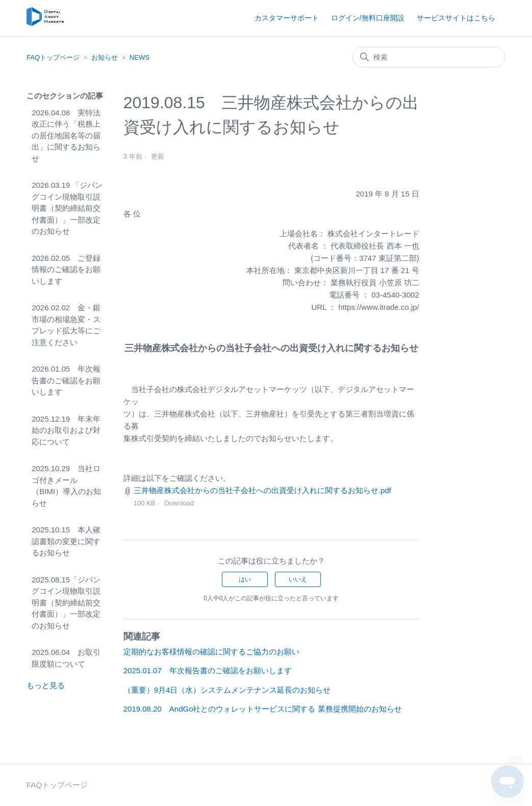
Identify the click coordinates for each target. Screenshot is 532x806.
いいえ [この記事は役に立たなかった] (298, 579)
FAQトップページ (53, 57)
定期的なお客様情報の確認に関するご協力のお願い (211, 652)
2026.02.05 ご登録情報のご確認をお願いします (66, 270)
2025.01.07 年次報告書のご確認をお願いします (208, 670)
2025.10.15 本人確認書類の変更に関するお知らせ (66, 541)
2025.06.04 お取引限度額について (66, 658)
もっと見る (46, 685)
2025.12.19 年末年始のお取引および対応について (66, 430)
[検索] (429, 57)
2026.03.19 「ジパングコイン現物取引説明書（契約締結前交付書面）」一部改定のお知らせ (67, 208)
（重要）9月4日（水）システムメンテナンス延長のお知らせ (227, 690)
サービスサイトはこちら (456, 18)
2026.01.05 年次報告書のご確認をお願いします (66, 380)
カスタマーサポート (287, 18)
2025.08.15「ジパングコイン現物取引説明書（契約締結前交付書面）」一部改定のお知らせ (66, 603)
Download (179, 503)
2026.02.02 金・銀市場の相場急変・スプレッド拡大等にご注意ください (66, 325)
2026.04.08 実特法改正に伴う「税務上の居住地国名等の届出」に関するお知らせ (66, 136)
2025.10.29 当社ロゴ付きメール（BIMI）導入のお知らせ (66, 486)
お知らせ (105, 57)
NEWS (140, 57)
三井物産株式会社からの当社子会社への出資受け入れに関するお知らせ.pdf (262, 490)
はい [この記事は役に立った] (245, 579)
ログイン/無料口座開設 (368, 18)
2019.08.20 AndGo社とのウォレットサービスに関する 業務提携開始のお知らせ (263, 709)
